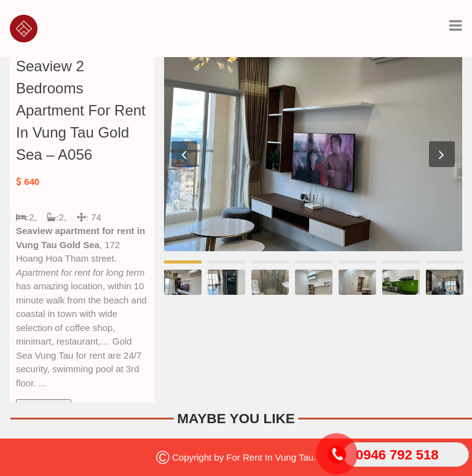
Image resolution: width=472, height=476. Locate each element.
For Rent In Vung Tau (270, 457)
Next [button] (442, 154)
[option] (313, 152)
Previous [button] (184, 154)
